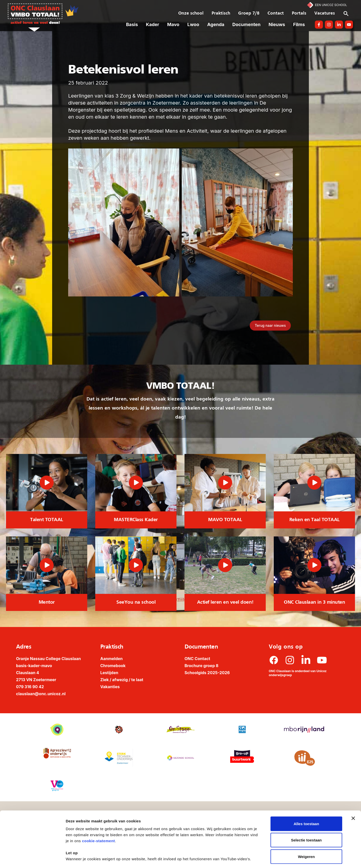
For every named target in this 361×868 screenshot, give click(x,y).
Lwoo (193, 24)
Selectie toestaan (306, 819)
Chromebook (113, 666)
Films (299, 24)
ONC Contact (197, 659)
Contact (276, 13)
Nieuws (277, 24)
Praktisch (221, 13)
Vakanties (110, 687)
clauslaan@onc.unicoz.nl (41, 694)
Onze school (191, 13)
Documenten (247, 24)
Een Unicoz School (331, 5)
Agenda (216, 24)
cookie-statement (98, 819)
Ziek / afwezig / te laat (122, 680)
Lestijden (109, 673)
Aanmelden (111, 659)
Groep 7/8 (249, 13)
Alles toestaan (306, 802)
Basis (132, 24)
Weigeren (306, 835)
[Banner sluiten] (353, 797)
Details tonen (271, 858)
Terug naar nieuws (270, 325)
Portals (299, 13)
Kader (153, 24)
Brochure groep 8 (201, 666)
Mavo (173, 24)
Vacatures (325, 13)
